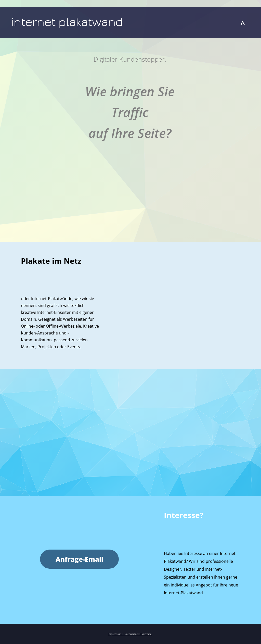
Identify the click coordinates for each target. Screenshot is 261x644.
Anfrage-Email (79, 559)
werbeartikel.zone (189, 384)
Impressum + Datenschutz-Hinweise (130, 634)
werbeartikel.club (121, 384)
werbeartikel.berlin (97, 384)
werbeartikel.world (166, 384)
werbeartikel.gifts (143, 384)
